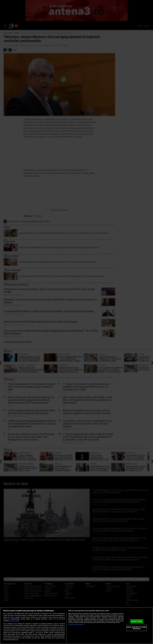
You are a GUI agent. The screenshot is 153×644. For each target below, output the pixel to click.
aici (34, 633)
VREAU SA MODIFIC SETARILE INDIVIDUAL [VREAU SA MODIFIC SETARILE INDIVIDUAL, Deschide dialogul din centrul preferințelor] (137, 628)
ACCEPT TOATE (137, 621)
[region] (76, 626)
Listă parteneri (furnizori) (76, 624)
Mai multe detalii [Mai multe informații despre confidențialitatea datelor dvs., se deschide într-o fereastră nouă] (15, 621)
